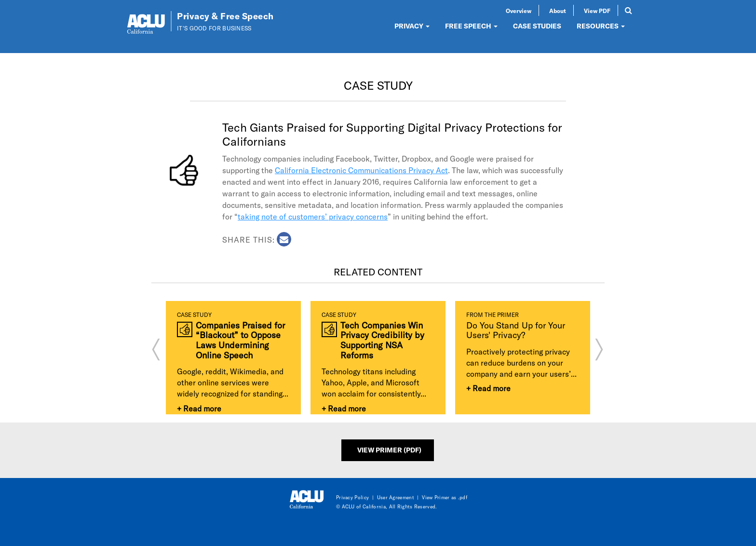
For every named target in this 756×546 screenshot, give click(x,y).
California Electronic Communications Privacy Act (361, 170)
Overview (519, 11)
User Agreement (396, 497)
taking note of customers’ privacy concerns (313, 216)
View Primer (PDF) (389, 450)
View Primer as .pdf (445, 497)
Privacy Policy (352, 497)
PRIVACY (412, 26)
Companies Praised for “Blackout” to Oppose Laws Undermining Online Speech (240, 340)
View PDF (597, 11)
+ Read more (199, 408)
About (558, 11)
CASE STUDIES (537, 26)
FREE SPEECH (471, 26)
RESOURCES (601, 26)
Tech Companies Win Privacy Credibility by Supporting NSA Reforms (382, 340)
